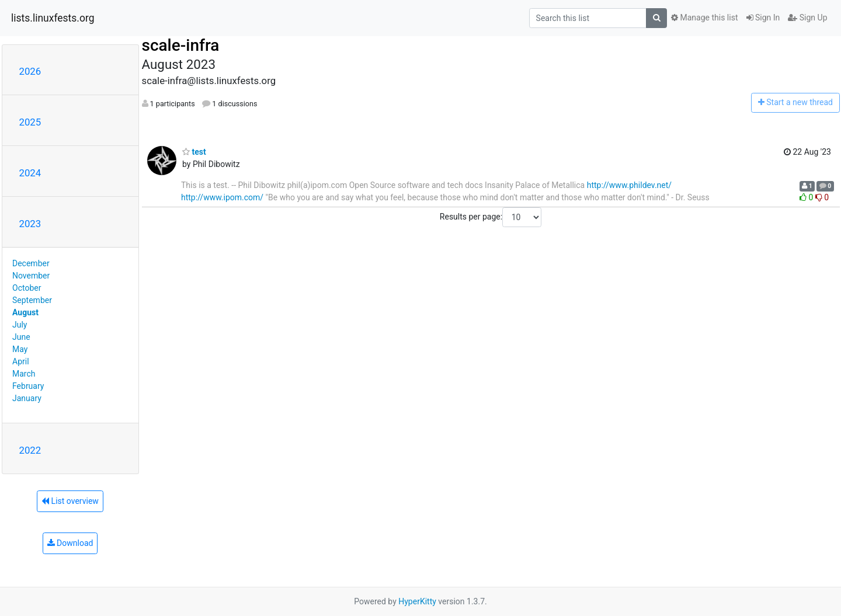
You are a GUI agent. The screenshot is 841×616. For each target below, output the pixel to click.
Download (70, 543)
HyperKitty (417, 601)
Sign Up (807, 18)
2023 (30, 224)
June (21, 337)
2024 (30, 173)
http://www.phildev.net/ (629, 185)
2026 (30, 71)
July (20, 325)
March (24, 374)
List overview (70, 501)
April (21, 361)
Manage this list (704, 18)
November (31, 276)
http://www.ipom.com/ (222, 197)
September (32, 300)
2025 (30, 122)
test (194, 152)
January (27, 398)
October (27, 288)
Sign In (763, 18)
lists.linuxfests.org (53, 18)
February (28, 386)
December (31, 263)
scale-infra (181, 45)
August (25, 312)
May (20, 349)
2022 (30, 450)
